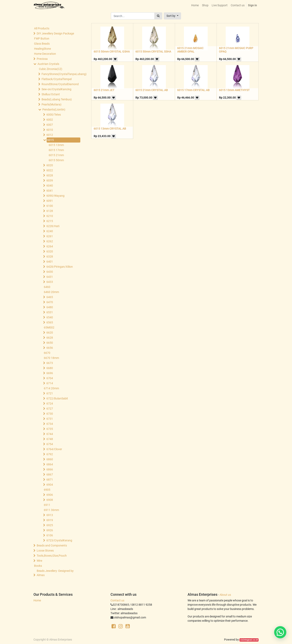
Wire (39, 561)
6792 (50, 454)
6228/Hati (53, 226)
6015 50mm (56, 160)
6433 (50, 282)
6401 (50, 262)
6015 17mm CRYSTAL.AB (193, 90)
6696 (50, 373)
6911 (47, 505)
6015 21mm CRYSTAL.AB (152, 90)
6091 (50, 201)
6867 (50, 474)
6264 (50, 246)
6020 (50, 165)
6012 (50, 135)
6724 (50, 404)
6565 (50, 322)
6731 (50, 419)
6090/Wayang (55, 196)
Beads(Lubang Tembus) (57, 99)
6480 (50, 307)
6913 (50, 515)
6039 (50, 180)
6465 (50, 297)
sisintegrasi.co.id (249, 640)
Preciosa (42, 59)
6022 (50, 170)
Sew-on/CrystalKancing (56, 89)
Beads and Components (52, 545)
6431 (50, 277)
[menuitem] (195, 5)
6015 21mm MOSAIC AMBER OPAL (190, 50)
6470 (50, 302)
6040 (50, 186)
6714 (50, 383)
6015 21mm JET (104, 90)
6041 (50, 191)
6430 (50, 272)
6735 (50, 429)
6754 (50, 444)
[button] (172, 16)
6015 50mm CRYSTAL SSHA (153, 52)
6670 (47, 353)
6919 (50, 520)
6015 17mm (56, 150)
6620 (50, 333)
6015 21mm (56, 155)
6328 (50, 257)
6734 (50, 424)
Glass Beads (42, 44)
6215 (50, 221)
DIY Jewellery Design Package (55, 33)
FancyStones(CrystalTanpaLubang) (60, 74)
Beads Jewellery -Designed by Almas (55, 573)
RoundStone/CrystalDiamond (60, 84)
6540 (50, 317)
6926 (50, 530)
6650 (50, 343)
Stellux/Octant (51, 94)
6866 (50, 469)
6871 (50, 480)
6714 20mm (51, 388)
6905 (47, 490)
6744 (50, 434)
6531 (50, 312)
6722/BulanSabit (57, 398)
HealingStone (42, 49)
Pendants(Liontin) (54, 109)
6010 (50, 130)
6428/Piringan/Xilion (60, 267)
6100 (50, 206)
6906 (50, 495)
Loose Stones (45, 551)
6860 (50, 459)
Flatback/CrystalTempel (57, 79)
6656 (50, 348)
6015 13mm (56, 145)
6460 (47, 287)
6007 (50, 125)
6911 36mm (51, 510)
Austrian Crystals (48, 64)
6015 (50, 140)
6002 (50, 120)
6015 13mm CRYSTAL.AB (110, 129)
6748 (50, 439)
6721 (50, 393)
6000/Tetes (54, 115)
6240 (50, 231)
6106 (50, 535)
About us (225, 595)
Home (37, 600)
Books (38, 566)
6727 (50, 409)
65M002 (49, 327)
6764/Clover (54, 449)
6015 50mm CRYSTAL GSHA (112, 52)
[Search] (158, 16)
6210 (50, 216)
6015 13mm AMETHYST (234, 90)
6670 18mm (51, 358)
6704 (50, 378)
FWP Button (42, 39)
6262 (50, 241)
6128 (50, 211)
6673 (50, 363)
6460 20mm (51, 292)
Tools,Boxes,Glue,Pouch (52, 556)
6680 (50, 368)
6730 (50, 414)
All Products (42, 28)
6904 (50, 485)
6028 (50, 175)
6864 (50, 464)
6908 (50, 500)
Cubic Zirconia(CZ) (51, 69)
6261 (50, 236)
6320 (50, 251)
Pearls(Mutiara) (52, 104)
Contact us (117, 600)
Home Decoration (45, 54)
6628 (50, 338)
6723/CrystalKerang (59, 540)
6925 (50, 525)
